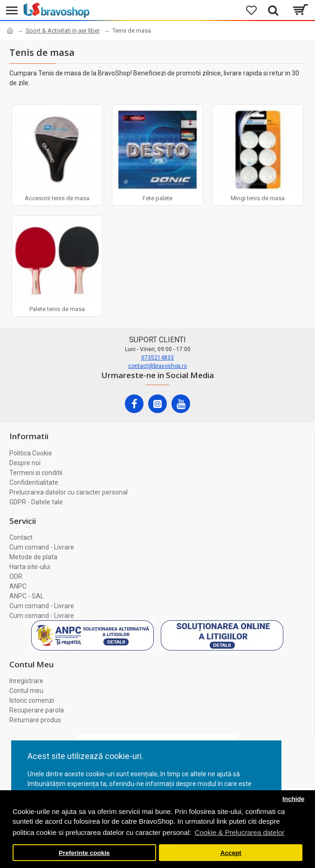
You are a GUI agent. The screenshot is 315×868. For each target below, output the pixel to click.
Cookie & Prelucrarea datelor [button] (240, 832)
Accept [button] (231, 853)
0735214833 (157, 358)
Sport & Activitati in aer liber (63, 31)
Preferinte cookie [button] (84, 853)
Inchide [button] (293, 799)
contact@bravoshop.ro (157, 366)
